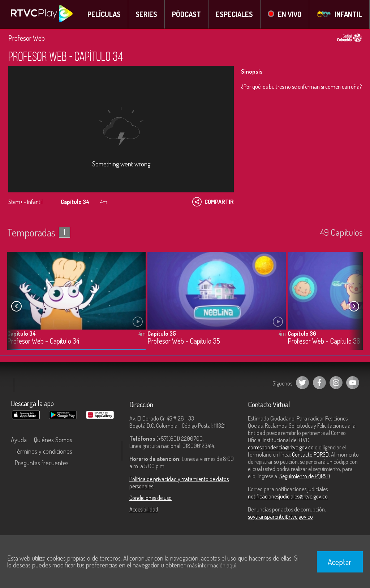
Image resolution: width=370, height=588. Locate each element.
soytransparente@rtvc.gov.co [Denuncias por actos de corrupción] (280, 517)
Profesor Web (27, 38)
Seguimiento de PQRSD (305, 476)
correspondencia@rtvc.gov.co (281, 447)
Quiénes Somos (53, 440)
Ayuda (19, 440)
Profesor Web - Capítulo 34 (43, 341)
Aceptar (340, 562)
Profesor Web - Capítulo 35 (184, 341)
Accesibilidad (144, 509)
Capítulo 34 (21, 333)
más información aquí (212, 565)
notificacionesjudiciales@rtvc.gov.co (288, 496)
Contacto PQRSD (310, 454)
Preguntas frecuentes (42, 463)
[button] (354, 306)
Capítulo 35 (162, 333)
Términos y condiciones (43, 451)
